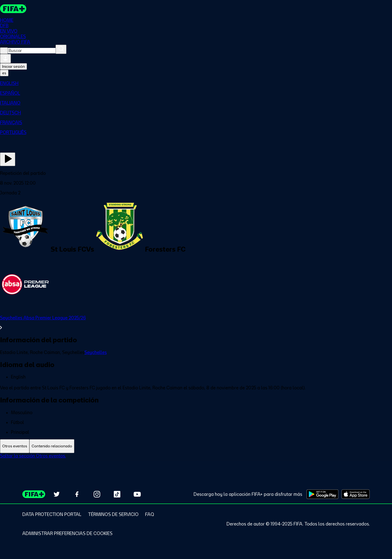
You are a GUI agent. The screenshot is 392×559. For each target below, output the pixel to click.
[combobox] (32, 51)
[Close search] (4, 51)
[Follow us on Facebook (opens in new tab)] (77, 494)
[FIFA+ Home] (13, 9)
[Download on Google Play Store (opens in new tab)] (322, 494)
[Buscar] (61, 49)
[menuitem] (196, 83)
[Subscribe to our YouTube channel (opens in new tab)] (137, 494)
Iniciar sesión (13, 66)
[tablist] (196, 446)
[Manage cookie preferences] (67, 533)
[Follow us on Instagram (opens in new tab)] (97, 494)
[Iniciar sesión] (5, 59)
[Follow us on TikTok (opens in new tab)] (117, 494)
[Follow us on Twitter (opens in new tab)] (57, 494)
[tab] (15, 446)
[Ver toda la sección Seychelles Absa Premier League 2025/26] (196, 323)
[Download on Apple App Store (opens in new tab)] (356, 494)
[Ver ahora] (8, 159)
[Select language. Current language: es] (4, 73)
